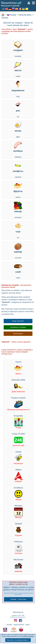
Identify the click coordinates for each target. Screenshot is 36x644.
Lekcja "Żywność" (18, 321)
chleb (18, 270)
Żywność (5, 18)
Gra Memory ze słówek (18, 327)
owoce (18, 190)
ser (18, 230)
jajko (18, 129)
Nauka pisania (18, 334)
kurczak (18, 250)
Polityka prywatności (19, 625)
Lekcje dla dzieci (25, 15)
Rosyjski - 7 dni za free (18, 599)
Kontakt (27, 625)
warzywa (18, 210)
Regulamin (9, 625)
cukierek (18, 170)
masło (18, 69)
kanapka (18, 49)
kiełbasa (18, 149)
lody (18, 89)
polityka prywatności (28, 636)
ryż (18, 109)
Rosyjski (13, 15)
